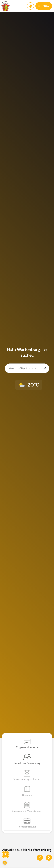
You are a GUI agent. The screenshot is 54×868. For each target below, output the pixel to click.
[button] (44, 6)
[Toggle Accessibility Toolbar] (6, 854)
